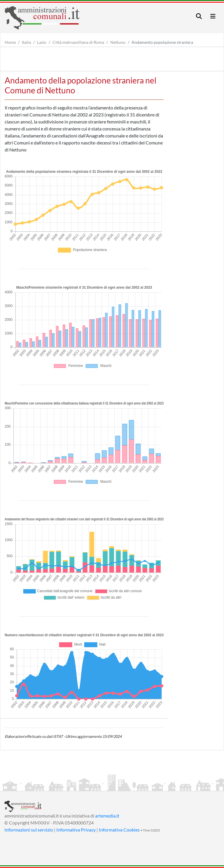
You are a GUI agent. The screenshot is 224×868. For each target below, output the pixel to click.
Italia (26, 42)
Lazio (42, 42)
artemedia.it (107, 816)
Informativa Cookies (119, 830)
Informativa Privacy (76, 830)
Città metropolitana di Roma (78, 42)
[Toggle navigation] (199, 16)
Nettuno (118, 42)
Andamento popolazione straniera (162, 42)
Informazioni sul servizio (29, 830)
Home (10, 42)
